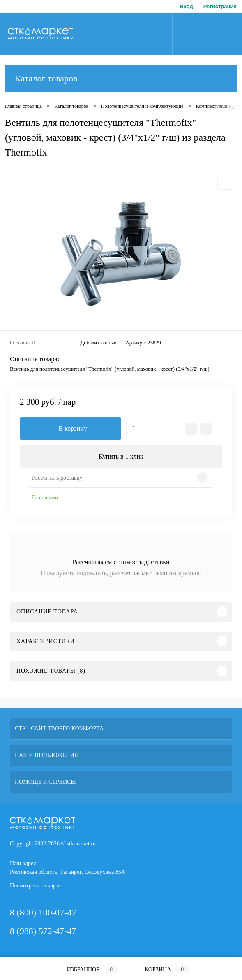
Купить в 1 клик (121, 456)
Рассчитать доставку (57, 478)
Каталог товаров (121, 78)
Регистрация (220, 6)
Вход (187, 6)
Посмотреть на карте (35, 886)
